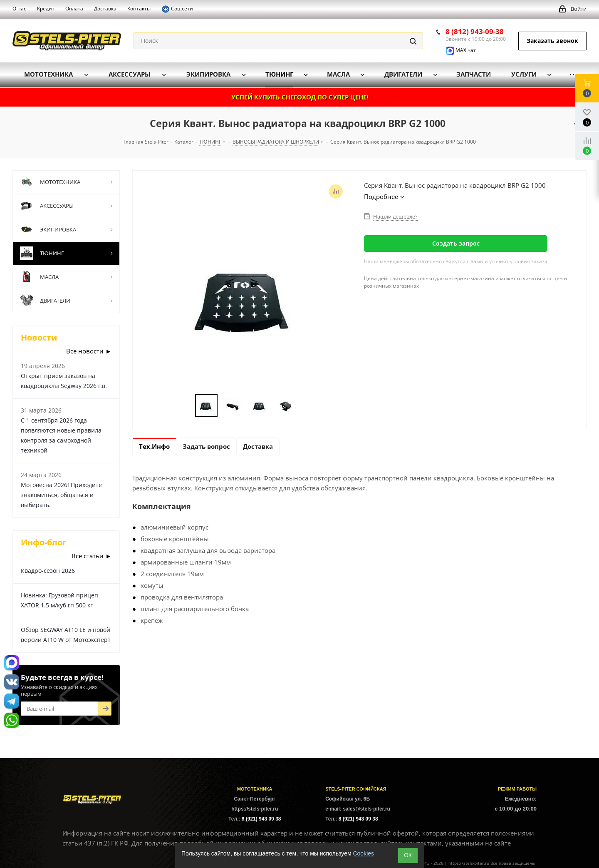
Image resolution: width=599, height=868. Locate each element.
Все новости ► (89, 351)
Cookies (363, 853)
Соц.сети (177, 9)
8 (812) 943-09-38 (475, 31)
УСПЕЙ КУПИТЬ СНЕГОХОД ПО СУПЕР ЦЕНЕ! (300, 97)
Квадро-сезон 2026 (48, 571)
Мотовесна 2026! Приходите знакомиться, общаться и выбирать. (61, 495)
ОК (408, 855)
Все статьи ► (92, 556)
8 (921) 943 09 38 (261, 819)
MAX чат (461, 50)
